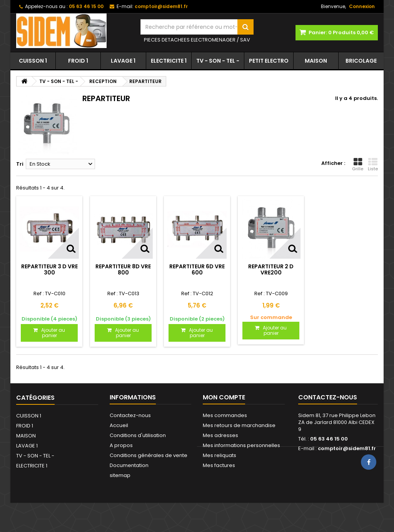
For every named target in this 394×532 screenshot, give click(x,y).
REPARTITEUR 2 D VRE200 (271, 269)
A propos (121, 445)
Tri (20, 164)
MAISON (316, 61)
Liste (373, 165)
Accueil (119, 425)
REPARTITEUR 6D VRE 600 (197, 269)
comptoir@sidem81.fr (347, 448)
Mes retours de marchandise (239, 425)
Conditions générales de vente (149, 455)
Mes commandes (225, 415)
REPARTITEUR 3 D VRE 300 (49, 269)
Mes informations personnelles (241, 445)
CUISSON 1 (33, 61)
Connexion (362, 6)
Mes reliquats (220, 455)
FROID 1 (78, 61)
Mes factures (219, 465)
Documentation (129, 465)
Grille (358, 165)
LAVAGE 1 (123, 61)
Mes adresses (220, 435)
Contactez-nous (130, 415)
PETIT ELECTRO (269, 61)
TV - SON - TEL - (218, 61)
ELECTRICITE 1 (169, 61)
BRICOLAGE (361, 61)
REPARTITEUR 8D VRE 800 (123, 269)
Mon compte (224, 397)
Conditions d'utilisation (138, 435)
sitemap (120, 475)
